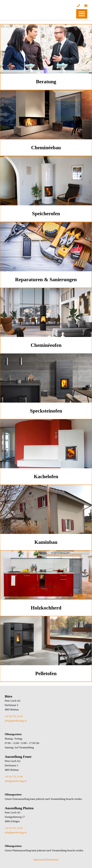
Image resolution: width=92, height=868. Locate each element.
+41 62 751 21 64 (14, 716)
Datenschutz (52, 860)
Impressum (39, 860)
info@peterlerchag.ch (16, 721)
